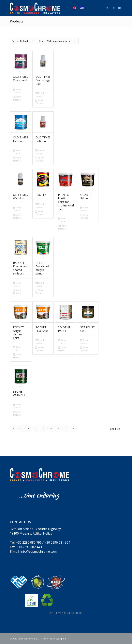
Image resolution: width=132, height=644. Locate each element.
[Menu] (89, 8)
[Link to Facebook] (107, 8)
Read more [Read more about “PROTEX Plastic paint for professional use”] (62, 220)
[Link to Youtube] (119, 8)
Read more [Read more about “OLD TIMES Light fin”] (39, 152)
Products (16, 21)
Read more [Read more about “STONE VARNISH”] (17, 406)
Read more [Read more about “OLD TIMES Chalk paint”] (17, 91)
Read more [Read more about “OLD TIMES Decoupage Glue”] (39, 94)
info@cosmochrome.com (38, 552)
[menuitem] (89, 8)
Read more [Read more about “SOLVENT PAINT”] (62, 341)
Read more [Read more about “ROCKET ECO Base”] (39, 341)
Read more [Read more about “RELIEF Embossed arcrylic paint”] (39, 284)
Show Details (17, 98)
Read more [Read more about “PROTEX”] (39, 205)
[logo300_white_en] (55, 8)
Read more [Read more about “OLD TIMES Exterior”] (17, 152)
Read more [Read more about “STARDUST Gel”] (84, 341)
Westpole (61, 639)
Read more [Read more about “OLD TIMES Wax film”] (17, 209)
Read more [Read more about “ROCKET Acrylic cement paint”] (17, 348)
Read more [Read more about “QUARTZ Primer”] (84, 209)
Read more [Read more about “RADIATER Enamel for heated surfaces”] (17, 284)
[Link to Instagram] (113, 8)
